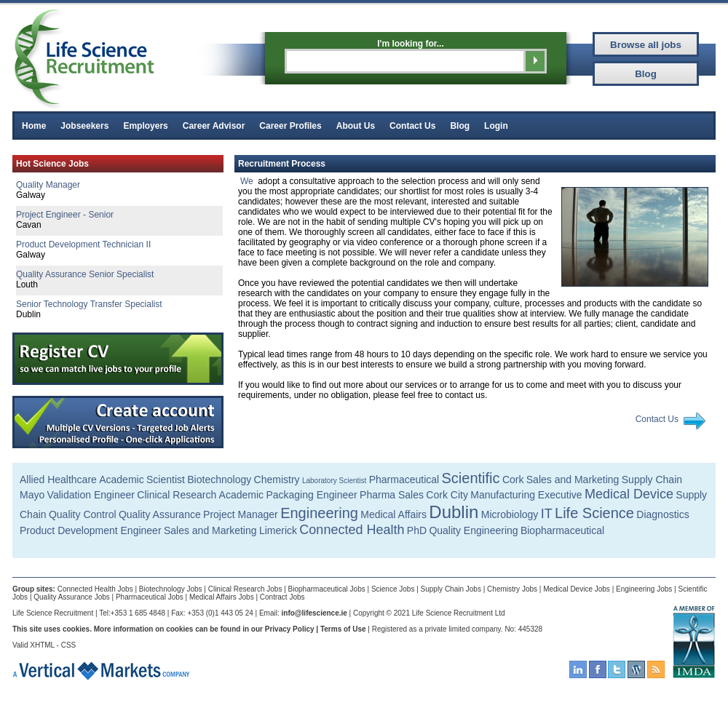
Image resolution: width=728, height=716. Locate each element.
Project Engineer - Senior (65, 215)
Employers (145, 126)
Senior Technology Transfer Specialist (89, 304)
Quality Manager (48, 185)
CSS (69, 645)
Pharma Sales (392, 495)
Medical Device (629, 494)
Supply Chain (652, 480)
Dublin (454, 512)
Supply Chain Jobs (451, 589)
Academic (121, 480)
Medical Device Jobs (577, 589)
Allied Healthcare (58, 480)
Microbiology (510, 514)
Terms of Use (343, 629)
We (247, 181)
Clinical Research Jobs (245, 589)
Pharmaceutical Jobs (150, 597)
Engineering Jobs (644, 589)
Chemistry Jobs (512, 589)
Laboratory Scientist (334, 481)
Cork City (447, 495)
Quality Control (83, 514)
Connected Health (352, 530)
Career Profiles (290, 126)
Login (496, 126)
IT (547, 514)
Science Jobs (393, 589)
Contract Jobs (282, 597)
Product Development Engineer (91, 530)
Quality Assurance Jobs (72, 597)
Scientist (166, 480)
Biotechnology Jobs (171, 589)
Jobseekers (84, 126)
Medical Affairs (393, 514)
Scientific (471, 478)
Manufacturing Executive (526, 495)
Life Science (594, 513)
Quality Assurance (160, 514)
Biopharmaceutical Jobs (327, 589)
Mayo (32, 495)
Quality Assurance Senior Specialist (85, 274)
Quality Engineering (473, 530)
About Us (356, 126)
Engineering (319, 513)
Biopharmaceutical (562, 530)
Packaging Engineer (311, 495)
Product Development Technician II (83, 244)
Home (34, 126)
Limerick (278, 530)
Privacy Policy (290, 629)
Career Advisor (214, 126)
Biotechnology (219, 480)
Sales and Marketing (573, 480)
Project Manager (241, 514)
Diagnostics (662, 514)
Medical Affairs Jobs (222, 597)
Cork (513, 480)
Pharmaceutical (404, 480)
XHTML (42, 645)
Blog (460, 126)
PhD (417, 530)
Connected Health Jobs (95, 589)
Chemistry (277, 480)
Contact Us (412, 126)
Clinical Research (177, 495)
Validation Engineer (91, 495)
